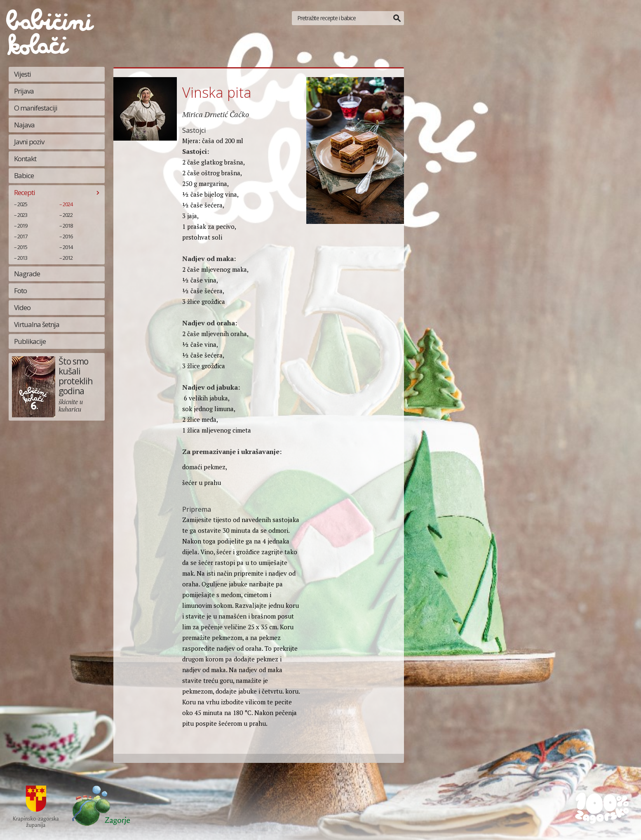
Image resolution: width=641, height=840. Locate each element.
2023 (22, 215)
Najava (24, 125)
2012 (68, 258)
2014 (68, 247)
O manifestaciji (36, 108)
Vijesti (22, 74)
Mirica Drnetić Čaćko (216, 114)
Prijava (24, 91)
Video (22, 307)
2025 (22, 204)
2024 (68, 204)
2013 (22, 258)
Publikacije (30, 341)
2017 (22, 236)
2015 (22, 247)
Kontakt (25, 159)
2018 (68, 226)
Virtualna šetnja (37, 324)
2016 (68, 236)
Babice (24, 175)
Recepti (25, 192)
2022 (68, 215)
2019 (22, 226)
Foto (20, 291)
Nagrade (27, 274)
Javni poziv (29, 142)
